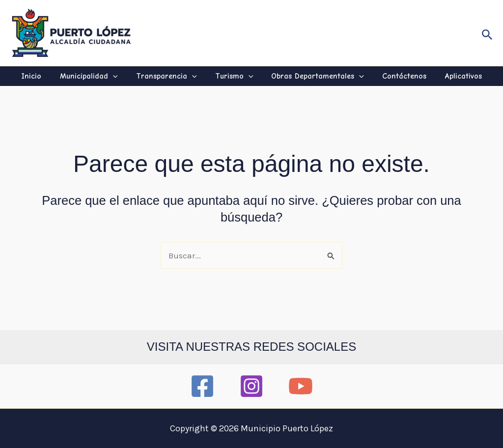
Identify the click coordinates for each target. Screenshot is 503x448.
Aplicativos (456, 76)
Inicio (39, 76)
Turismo (234, 76)
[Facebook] (202, 386)
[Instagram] (251, 386)
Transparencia (169, 76)
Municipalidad (94, 76)
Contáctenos (399, 76)
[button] (487, 33)
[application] (118, 76)
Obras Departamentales (315, 76)
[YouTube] (301, 386)
